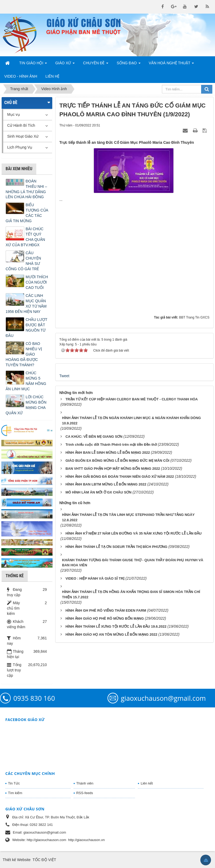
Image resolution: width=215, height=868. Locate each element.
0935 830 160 (34, 698)
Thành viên (85, 783)
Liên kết (147, 783)
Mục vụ (14, 114)
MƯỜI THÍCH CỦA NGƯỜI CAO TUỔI (37, 282)
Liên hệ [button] (52, 76)
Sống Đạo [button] (128, 65)
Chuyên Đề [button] (96, 65)
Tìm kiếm (15, 793)
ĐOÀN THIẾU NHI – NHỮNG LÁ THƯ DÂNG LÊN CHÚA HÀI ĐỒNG (26, 189)
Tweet (64, 376)
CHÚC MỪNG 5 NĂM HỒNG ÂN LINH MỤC (26, 381)
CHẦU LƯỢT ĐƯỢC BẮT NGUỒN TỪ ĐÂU (26, 328)
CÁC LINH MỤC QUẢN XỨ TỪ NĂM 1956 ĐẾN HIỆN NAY (26, 304)
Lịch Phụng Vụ (20, 147)
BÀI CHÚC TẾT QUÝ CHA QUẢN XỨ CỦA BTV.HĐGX (25, 237)
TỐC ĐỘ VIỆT (44, 860)
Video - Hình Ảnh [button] (21, 76)
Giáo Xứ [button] (65, 65)
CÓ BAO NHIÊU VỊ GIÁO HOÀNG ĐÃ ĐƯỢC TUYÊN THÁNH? (24, 354)
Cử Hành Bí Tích (21, 125)
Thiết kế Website (17, 860)
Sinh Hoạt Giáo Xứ (23, 136)
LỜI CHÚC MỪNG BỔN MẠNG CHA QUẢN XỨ (26, 405)
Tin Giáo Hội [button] (33, 65)
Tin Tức (14, 783)
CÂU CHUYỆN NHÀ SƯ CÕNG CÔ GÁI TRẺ (23, 261)
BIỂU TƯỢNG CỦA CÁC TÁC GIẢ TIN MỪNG (27, 213)
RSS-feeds (85, 793)
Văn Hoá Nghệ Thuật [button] (172, 65)
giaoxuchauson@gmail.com (163, 698)
